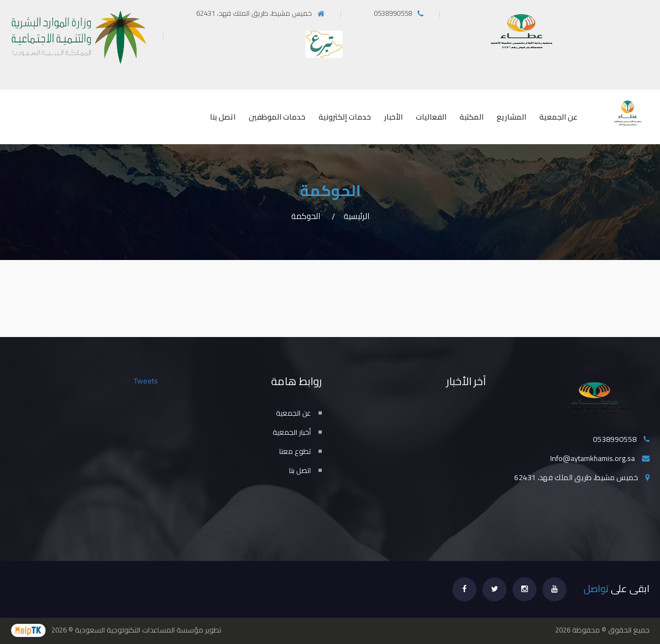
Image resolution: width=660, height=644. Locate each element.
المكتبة (472, 117)
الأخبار (393, 117)
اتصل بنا (223, 117)
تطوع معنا (295, 451)
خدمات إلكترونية (345, 117)
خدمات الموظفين (277, 117)
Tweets (146, 381)
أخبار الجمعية (292, 432)
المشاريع (511, 117)
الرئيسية (356, 216)
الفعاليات (431, 117)
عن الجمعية (558, 117)
